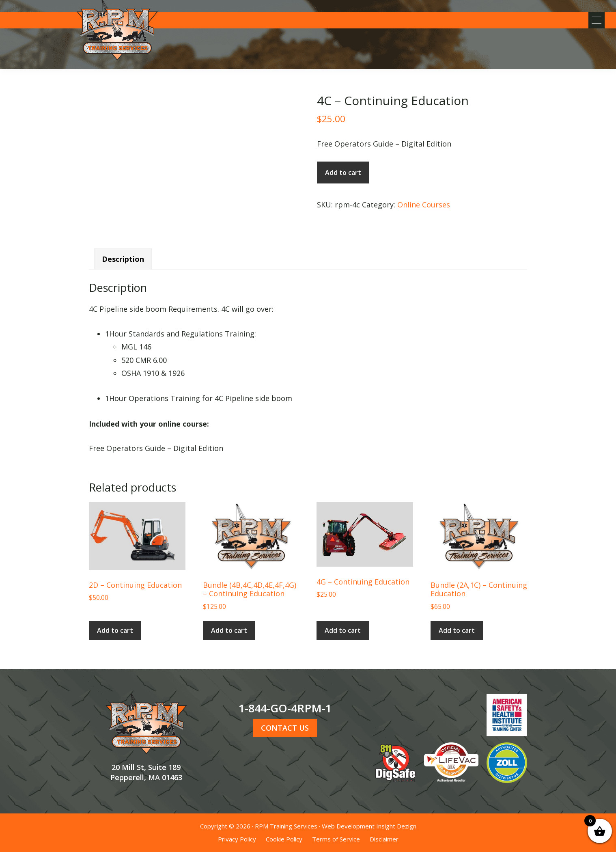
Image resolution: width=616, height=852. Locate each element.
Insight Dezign (396, 826)
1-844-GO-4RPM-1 (285, 708)
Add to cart (343, 173)
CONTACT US (285, 728)
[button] (596, 20)
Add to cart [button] (115, 630)
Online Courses (424, 205)
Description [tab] (123, 259)
